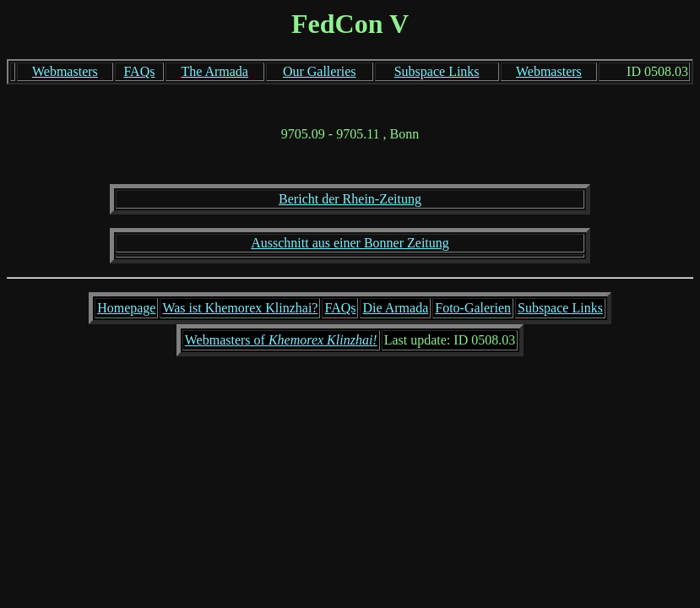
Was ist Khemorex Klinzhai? (240, 308)
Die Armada (395, 308)
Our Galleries (320, 71)
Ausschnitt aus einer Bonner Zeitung (350, 243)
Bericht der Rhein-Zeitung (350, 199)
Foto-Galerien (473, 308)
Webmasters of (281, 340)
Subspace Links (437, 71)
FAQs (139, 71)
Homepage (126, 308)
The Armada (214, 71)
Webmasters (65, 71)
